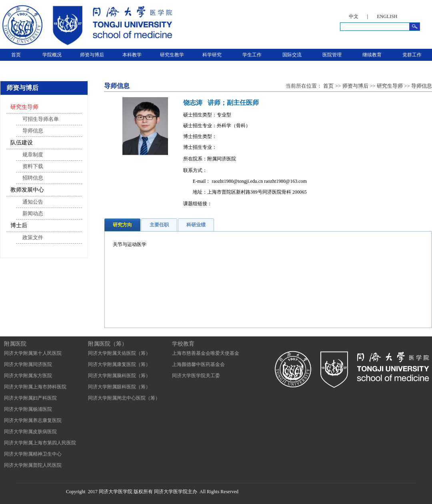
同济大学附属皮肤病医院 (30, 432)
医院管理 (332, 55)
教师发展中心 (27, 190)
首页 (16, 55)
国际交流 (292, 55)
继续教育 (372, 55)
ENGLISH (387, 16)
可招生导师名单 (41, 119)
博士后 (19, 225)
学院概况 (52, 55)
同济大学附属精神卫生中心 (33, 454)
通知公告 (33, 202)
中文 (354, 16)
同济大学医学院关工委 (196, 376)
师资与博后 (92, 55)
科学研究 (212, 55)
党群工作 (412, 55)
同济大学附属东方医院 (28, 376)
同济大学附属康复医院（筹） (119, 364)
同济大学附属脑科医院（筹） (119, 376)
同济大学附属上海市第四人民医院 (40, 443)
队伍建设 (22, 143)
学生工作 (252, 55)
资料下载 (33, 166)
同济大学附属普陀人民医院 (33, 465)
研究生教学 (172, 55)
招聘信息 (33, 178)
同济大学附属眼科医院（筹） (119, 387)
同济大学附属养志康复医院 (33, 420)
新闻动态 (33, 213)
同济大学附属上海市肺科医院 (35, 387)
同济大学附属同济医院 (28, 364)
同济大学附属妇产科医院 (30, 398)
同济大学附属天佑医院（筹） (119, 353)
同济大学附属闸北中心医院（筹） (124, 398)
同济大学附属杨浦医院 (28, 409)
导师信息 (33, 131)
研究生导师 (24, 107)
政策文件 (33, 237)
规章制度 (33, 155)
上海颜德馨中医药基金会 (198, 364)
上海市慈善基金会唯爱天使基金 (206, 353)
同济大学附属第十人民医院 (33, 353)
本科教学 (132, 55)
